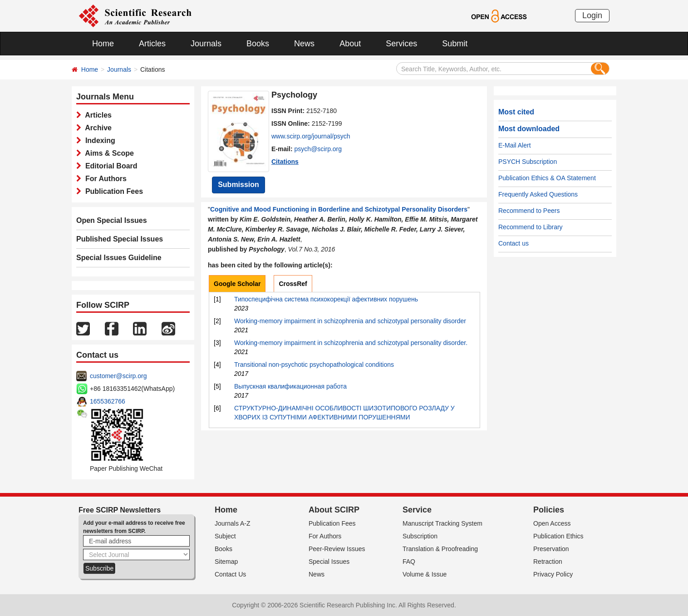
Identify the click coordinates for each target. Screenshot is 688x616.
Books (258, 44)
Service (417, 510)
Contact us (514, 243)
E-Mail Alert (515, 145)
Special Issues (329, 562)
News (304, 44)
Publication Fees (112, 191)
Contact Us (230, 574)
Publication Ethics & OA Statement (547, 178)
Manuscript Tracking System (442, 523)
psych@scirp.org (318, 149)
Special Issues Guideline (119, 258)
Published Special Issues (120, 239)
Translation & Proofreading (440, 549)
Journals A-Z (233, 523)
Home (103, 44)
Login (592, 15)
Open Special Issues (112, 220)
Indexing (98, 140)
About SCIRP (334, 510)
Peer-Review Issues (337, 549)
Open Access (552, 523)
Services (401, 44)
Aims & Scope (108, 153)
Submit (455, 44)
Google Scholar (237, 284)
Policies (549, 510)
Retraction (548, 562)
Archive (96, 128)
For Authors (104, 179)
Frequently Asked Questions (538, 194)
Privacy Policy (553, 574)
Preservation (551, 549)
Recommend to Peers (529, 211)
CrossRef (293, 284)
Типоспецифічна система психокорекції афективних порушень (326, 299)
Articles (152, 44)
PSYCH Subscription (528, 162)
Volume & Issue (425, 574)
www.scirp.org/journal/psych (311, 136)
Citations (285, 162)
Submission (238, 185)
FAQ (409, 562)
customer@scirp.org (118, 376)
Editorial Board (109, 166)
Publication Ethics (558, 536)
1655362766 (108, 401)
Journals (206, 44)
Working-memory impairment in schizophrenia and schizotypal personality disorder (350, 321)
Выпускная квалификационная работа (290, 386)
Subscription (420, 536)
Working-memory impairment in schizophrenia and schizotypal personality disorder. (351, 343)
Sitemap (226, 562)
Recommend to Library (531, 227)
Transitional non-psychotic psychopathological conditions (314, 365)
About (350, 44)
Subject (225, 536)
